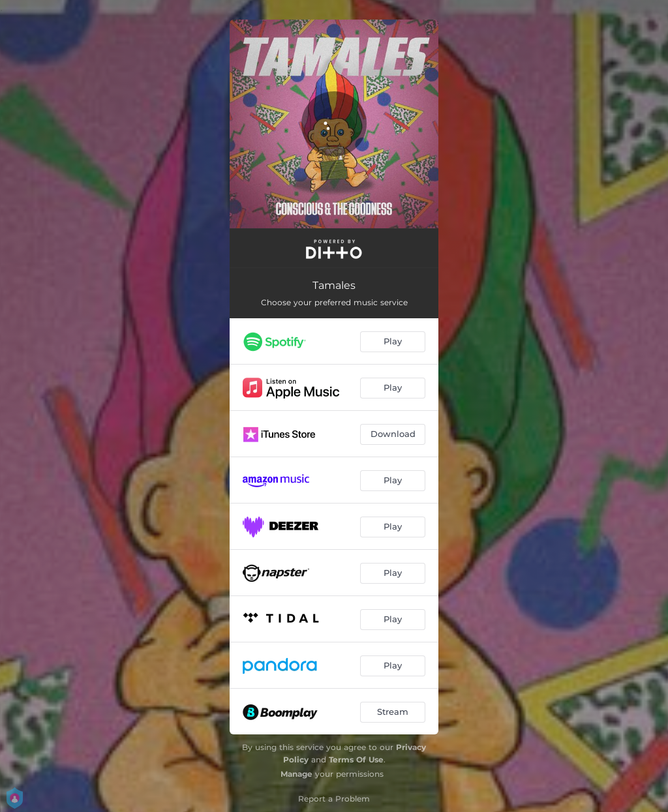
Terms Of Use (356, 759)
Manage (296, 774)
